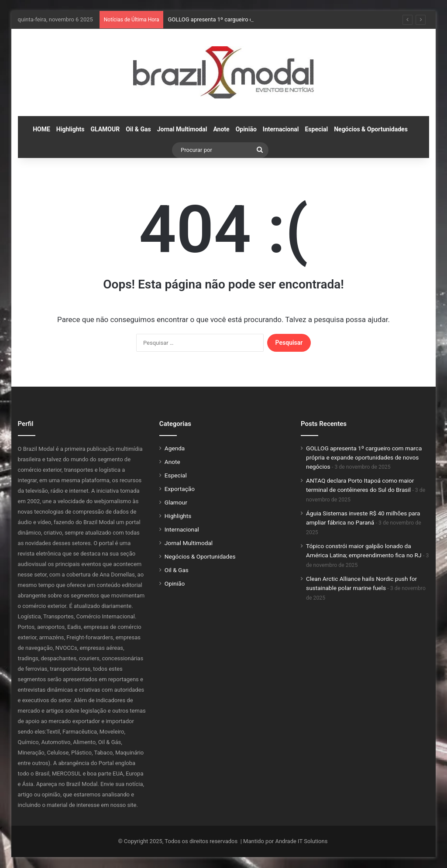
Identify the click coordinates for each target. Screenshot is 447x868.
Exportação (180, 489)
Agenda (175, 448)
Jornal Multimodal (182, 129)
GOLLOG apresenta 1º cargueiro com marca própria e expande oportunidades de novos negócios (364, 457)
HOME (41, 129)
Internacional (281, 129)
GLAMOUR (105, 129)
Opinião (246, 129)
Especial (316, 129)
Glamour (176, 502)
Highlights (70, 129)
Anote (221, 129)
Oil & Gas (138, 129)
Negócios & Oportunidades (371, 129)
